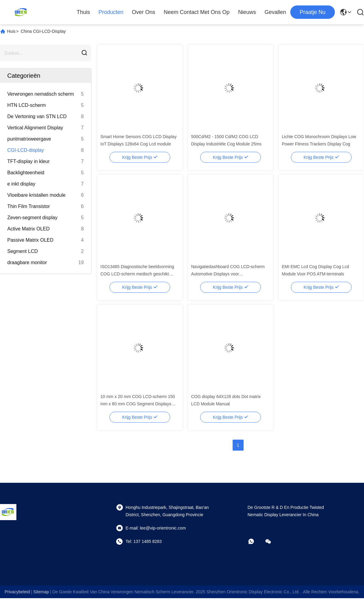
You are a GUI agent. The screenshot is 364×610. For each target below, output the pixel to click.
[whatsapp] (255, 541)
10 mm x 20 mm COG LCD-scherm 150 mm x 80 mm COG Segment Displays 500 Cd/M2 (138, 404)
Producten (111, 12)
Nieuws (247, 12)
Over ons (144, 12)
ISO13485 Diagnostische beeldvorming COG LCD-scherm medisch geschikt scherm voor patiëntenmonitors (137, 274)
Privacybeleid (17, 592)
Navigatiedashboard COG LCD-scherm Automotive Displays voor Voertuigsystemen (228, 274)
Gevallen (275, 12)
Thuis (83, 12)
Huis (11, 31)
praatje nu (313, 12)
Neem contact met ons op (197, 12)
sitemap (41, 592)
